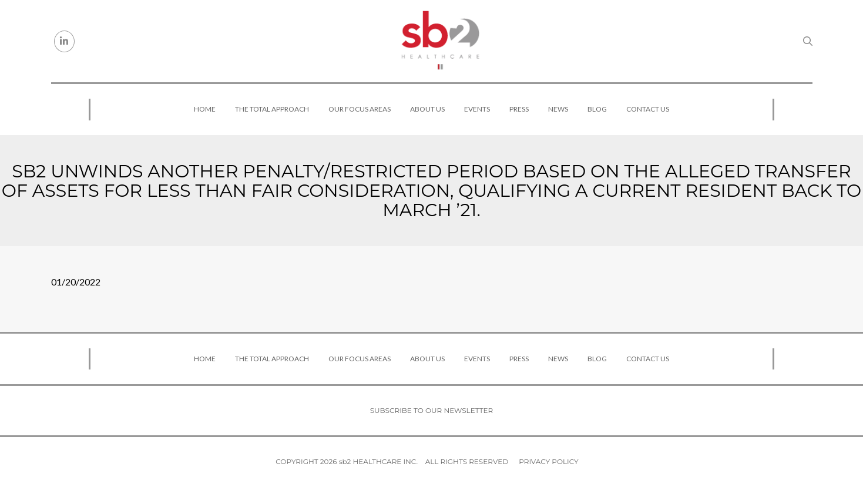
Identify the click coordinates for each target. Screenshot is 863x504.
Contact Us (648, 109)
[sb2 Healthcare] (440, 41)
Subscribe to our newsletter (432, 410)
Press (519, 109)
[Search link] (808, 41)
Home (205, 109)
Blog (597, 109)
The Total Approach (272, 109)
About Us (427, 109)
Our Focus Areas (360, 109)
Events (477, 109)
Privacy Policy (548, 461)
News (558, 109)
